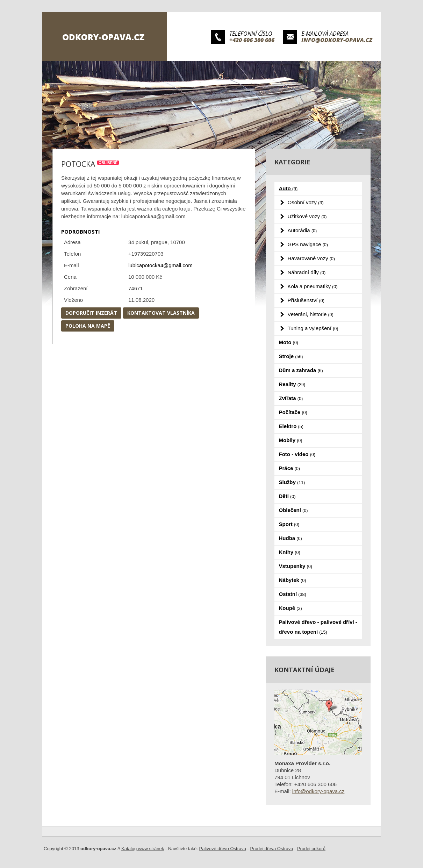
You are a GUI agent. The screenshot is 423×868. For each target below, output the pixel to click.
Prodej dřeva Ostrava (272, 849)
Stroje (291, 356)
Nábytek (293, 580)
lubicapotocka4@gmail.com (160, 265)
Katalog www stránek (143, 849)
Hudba (291, 538)
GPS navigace (308, 244)
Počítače (293, 412)
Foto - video (297, 454)
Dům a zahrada (301, 370)
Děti (287, 496)
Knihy (290, 552)
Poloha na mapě (88, 326)
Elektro (291, 426)
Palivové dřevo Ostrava (223, 849)
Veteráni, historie (311, 314)
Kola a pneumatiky (313, 286)
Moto (289, 342)
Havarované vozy (311, 258)
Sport (289, 524)
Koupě (291, 608)
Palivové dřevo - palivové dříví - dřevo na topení (318, 627)
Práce (289, 468)
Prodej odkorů (311, 849)
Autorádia (302, 230)
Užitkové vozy (307, 216)
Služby (292, 482)
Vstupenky (296, 566)
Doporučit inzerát (91, 313)
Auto (288, 188)
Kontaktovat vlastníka (161, 313)
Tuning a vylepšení (313, 328)
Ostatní (293, 594)
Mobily (291, 440)
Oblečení (293, 510)
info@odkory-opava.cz (337, 40)
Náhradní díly (307, 272)
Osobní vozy (306, 202)
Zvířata (291, 398)
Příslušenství (306, 300)
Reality (292, 384)
